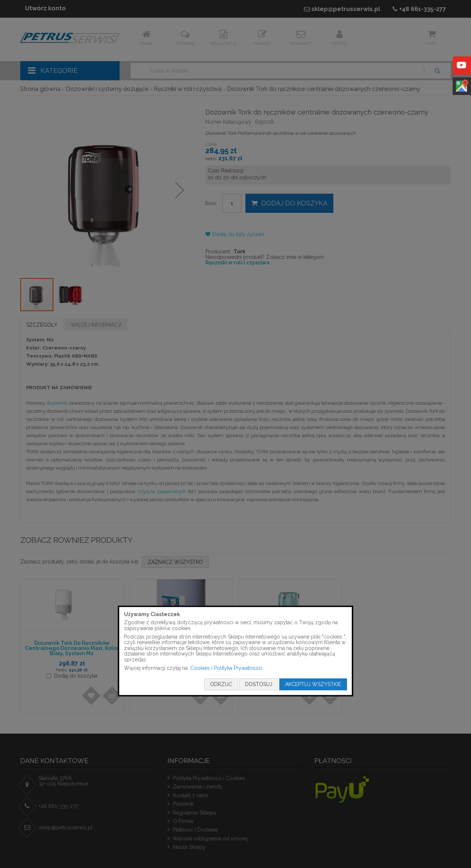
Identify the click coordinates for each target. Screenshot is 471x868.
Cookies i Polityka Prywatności (226, 668)
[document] (235, 651)
